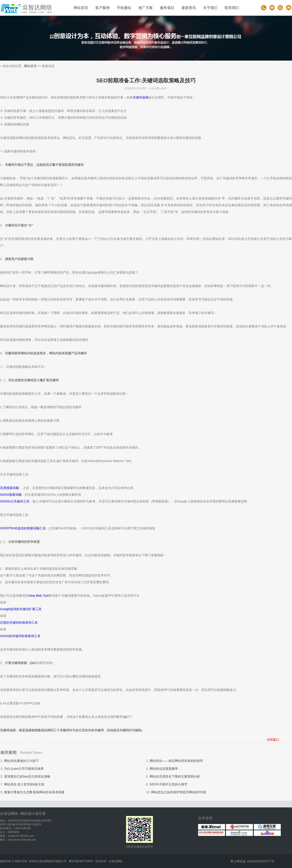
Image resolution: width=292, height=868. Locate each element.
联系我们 (232, 8)
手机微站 (124, 8)
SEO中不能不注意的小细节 (169, 784)
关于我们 (210, 8)
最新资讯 (189, 8)
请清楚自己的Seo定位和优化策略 (27, 776)
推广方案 (146, 8)
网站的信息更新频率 (164, 769)
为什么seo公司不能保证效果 (24, 769)
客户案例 (102, 8)
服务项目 (167, 8)
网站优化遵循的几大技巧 (21, 761)
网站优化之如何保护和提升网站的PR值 (178, 792)
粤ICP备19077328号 (81, 861)
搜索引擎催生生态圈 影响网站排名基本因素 (34, 792)
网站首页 (81, 8)
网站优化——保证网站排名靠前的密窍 (176, 761)
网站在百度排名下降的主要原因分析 (175, 776)
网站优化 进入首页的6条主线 (24, 784)
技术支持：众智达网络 (109, 861)
